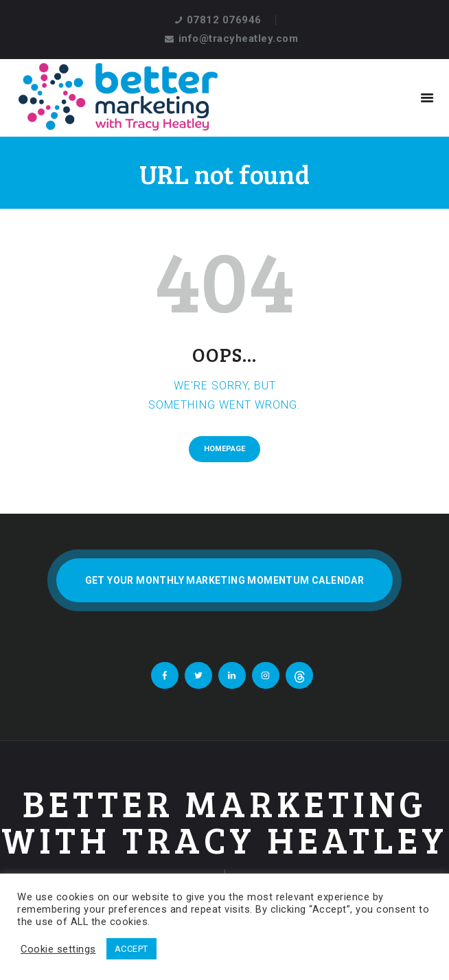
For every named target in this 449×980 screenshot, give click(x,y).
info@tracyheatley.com (239, 38)
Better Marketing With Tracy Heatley (224, 822)
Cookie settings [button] (58, 949)
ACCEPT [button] (131, 949)
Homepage (224, 449)
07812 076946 (224, 20)
